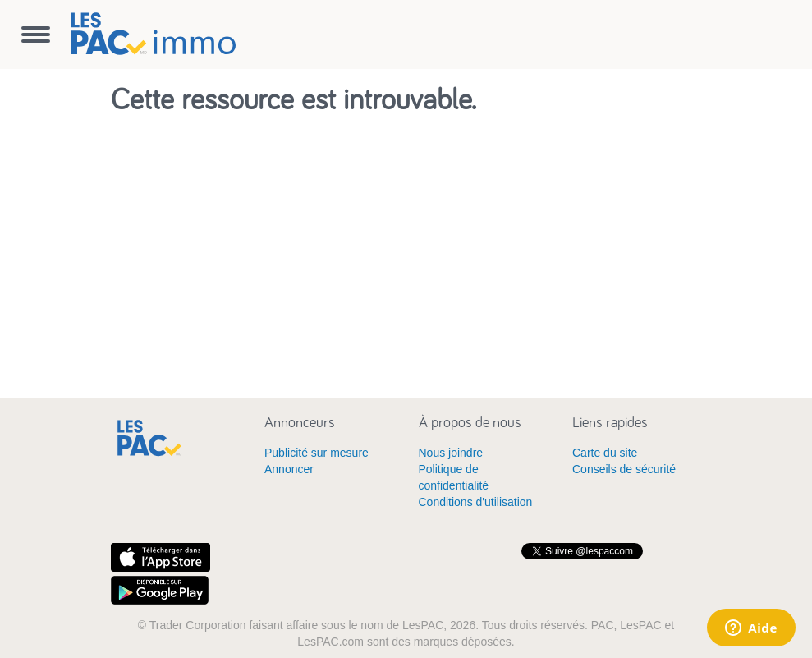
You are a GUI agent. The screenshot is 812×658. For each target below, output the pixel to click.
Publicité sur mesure (317, 453)
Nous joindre (451, 453)
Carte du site (605, 453)
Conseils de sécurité (624, 469)
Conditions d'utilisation (476, 502)
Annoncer (289, 469)
